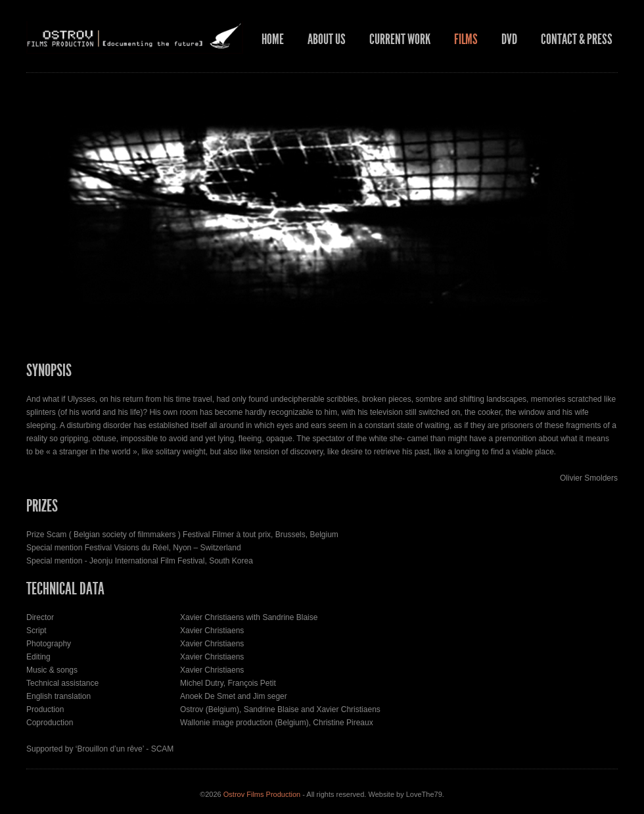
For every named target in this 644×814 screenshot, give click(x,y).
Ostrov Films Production (262, 794)
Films (466, 39)
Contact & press (577, 39)
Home (273, 39)
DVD (509, 39)
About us (327, 39)
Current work (400, 39)
